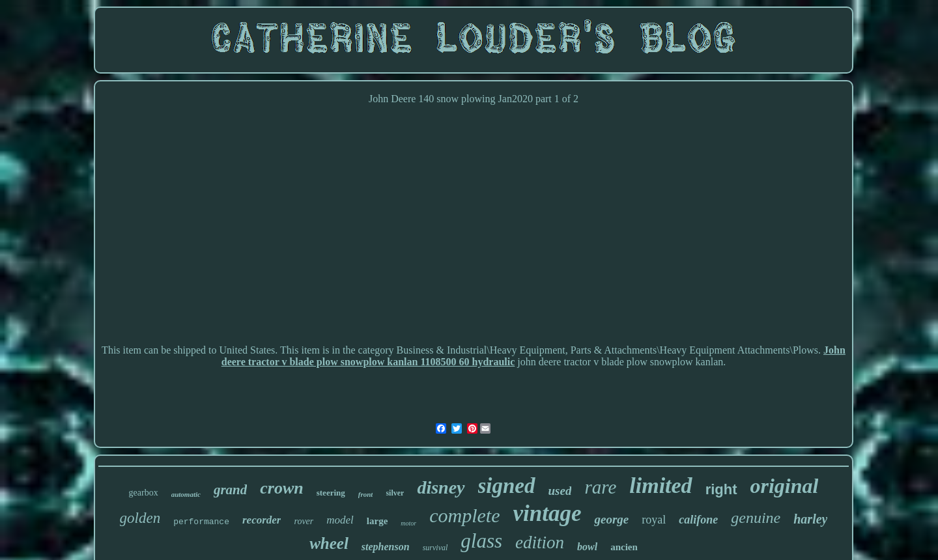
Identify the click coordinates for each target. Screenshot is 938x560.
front (366, 494)
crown (281, 488)
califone (698, 520)
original (785, 486)
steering (331, 493)
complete (464, 515)
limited (661, 485)
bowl (587, 547)
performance (201, 522)
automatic (186, 494)
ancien (624, 547)
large (377, 521)
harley (810, 519)
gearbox (144, 493)
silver (395, 493)
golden (140, 518)
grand (230, 490)
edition (540, 542)
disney (441, 487)
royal (654, 520)
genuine (756, 518)
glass (481, 541)
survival (435, 548)
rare (600, 487)
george (611, 519)
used (560, 491)
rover (304, 521)
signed (507, 486)
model (340, 520)
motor (408, 523)
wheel (329, 543)
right (721, 489)
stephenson (386, 547)
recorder (262, 520)
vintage (547, 513)
